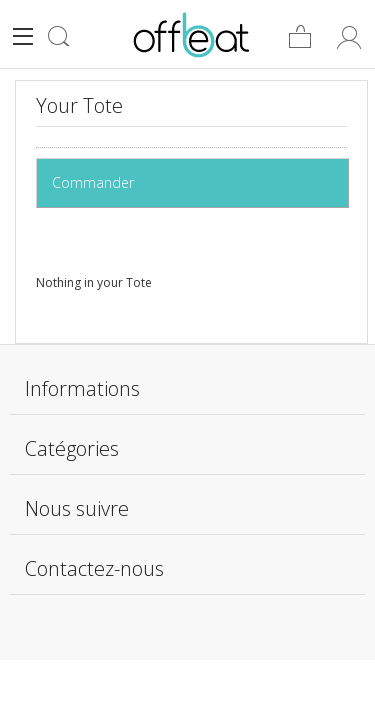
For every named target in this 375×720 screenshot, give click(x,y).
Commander (97, 182)
